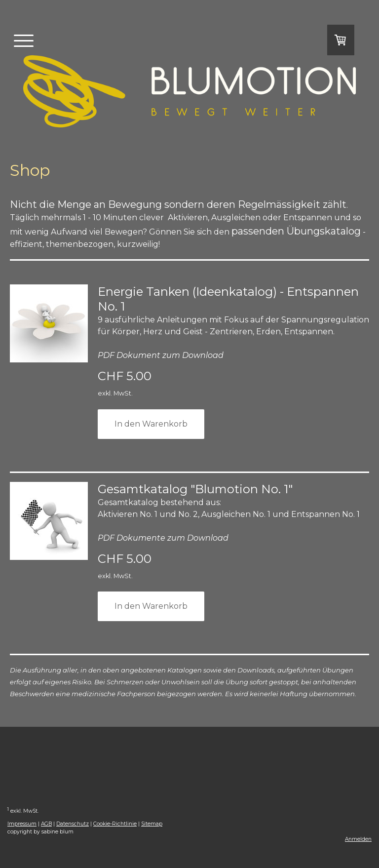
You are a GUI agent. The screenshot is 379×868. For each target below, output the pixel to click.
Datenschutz (73, 824)
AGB (46, 824)
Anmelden (358, 839)
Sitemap (152, 824)
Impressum (22, 824)
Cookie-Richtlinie (115, 824)
